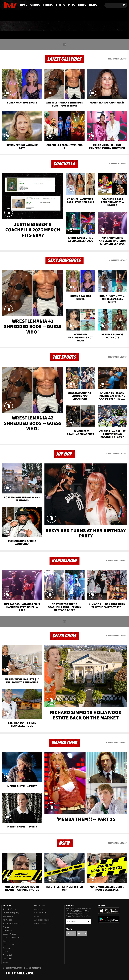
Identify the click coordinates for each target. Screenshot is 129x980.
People (6, 952)
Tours (100, 26)
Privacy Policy (71, 916)
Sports (26, 26)
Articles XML (8, 930)
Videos (66, 26)
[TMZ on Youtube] (12, 5)
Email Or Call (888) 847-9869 (30, 16)
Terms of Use (8, 916)
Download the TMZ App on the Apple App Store (109, 911)
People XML (8, 955)
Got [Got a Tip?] (10, 16)
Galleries (6, 948)
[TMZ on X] (7, 5)
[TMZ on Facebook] (4, 5)
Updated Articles (9, 934)
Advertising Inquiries (42, 920)
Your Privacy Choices (11, 923)
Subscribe (88, 922)
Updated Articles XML (11, 938)
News (8, 26)
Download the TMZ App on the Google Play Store (109, 919)
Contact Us (39, 909)
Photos (46, 26)
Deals (118, 26)
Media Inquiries (40, 923)
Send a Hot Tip (40, 913)
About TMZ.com (9, 909)
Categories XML (9, 945)
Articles (6, 927)
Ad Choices (7, 920)
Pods (83, 26)
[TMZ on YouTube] (79, 933)
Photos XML (8, 959)
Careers (37, 916)
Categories (7, 941)
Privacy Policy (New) (11, 913)
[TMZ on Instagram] (17, 5)
